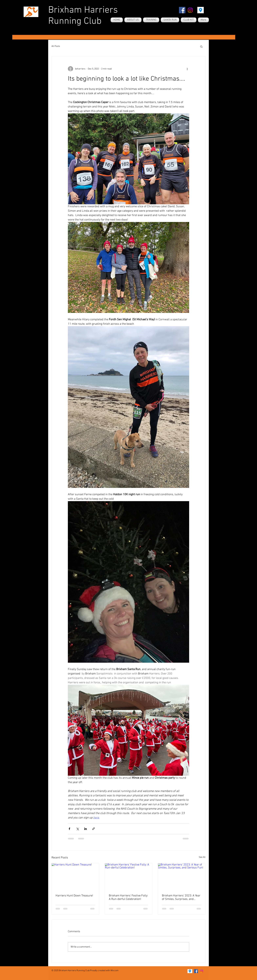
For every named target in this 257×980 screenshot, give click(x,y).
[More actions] (187, 69)
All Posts (56, 46)
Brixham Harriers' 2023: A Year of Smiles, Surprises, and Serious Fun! (181, 897)
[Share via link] (94, 829)
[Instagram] (190, 10)
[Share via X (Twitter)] (77, 829)
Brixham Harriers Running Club (83, 16)
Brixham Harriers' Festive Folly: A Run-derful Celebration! (128, 897)
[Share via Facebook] (69, 829)
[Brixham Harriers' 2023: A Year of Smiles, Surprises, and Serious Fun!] (182, 877)
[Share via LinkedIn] (85, 829)
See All (202, 857)
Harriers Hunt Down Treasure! (74, 896)
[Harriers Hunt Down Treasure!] (75, 877)
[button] (201, 46)
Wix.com (114, 971)
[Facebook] (182, 10)
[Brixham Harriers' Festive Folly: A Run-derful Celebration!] (129, 877)
